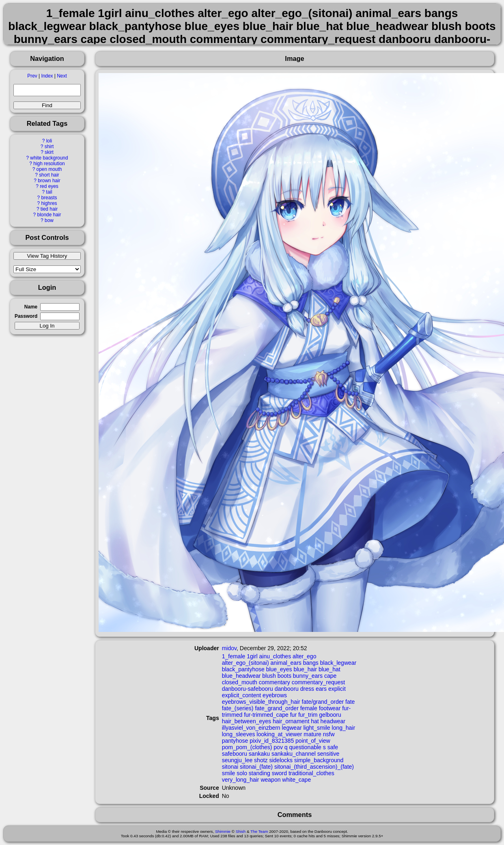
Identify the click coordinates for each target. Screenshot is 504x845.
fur (293, 715)
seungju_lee (237, 760)
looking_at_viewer (279, 734)
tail (49, 192)
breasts (49, 198)
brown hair (49, 181)
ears (321, 689)
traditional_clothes (311, 773)
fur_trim (308, 715)
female (309, 708)
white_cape (296, 780)
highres (49, 203)
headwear (333, 721)
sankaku (259, 754)
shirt (49, 147)
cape (330, 676)
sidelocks (281, 760)
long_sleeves (239, 734)
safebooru (235, 754)
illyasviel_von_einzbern (251, 728)
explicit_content (242, 695)
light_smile (317, 728)
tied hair (49, 209)
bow (49, 220)
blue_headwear (241, 676)
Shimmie (223, 831)
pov (278, 747)
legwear (292, 728)
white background (49, 158)
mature (312, 734)
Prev (32, 76)
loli (49, 141)
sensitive (328, 754)
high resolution (49, 164)
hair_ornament (291, 721)
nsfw (329, 734)
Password (26, 316)
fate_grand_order (277, 708)
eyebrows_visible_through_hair (261, 702)
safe (333, 747)
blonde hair (49, 215)
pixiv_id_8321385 (272, 741)
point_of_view (313, 741)
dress (307, 689)
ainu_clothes (275, 656)
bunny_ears (308, 676)
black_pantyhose (243, 669)
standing (260, 773)
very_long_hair (241, 780)
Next (62, 76)
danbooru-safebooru (248, 689)
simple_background (319, 760)
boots (284, 676)
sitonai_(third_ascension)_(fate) (314, 767)
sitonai (230, 767)
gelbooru (330, 715)
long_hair (344, 728)
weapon (270, 780)
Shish (241, 831)
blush (269, 676)
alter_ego (304, 656)
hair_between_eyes (247, 721)
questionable (305, 747)
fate (350, 702)
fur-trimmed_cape (266, 715)
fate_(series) (238, 708)
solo (242, 773)
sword (279, 773)
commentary (275, 682)
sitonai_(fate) (256, 767)
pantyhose (235, 741)
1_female (234, 656)
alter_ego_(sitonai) (246, 663)
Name (31, 307)
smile (229, 773)
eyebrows (275, 695)
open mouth (49, 169)
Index (47, 76)
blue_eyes (279, 669)
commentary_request (319, 682)
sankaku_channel (294, 754)
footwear (330, 708)
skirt (49, 152)
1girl (252, 656)
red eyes (49, 186)
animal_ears (286, 663)
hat (315, 721)
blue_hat (330, 669)
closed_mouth (240, 682)
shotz (261, 760)
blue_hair (305, 669)
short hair (49, 175)
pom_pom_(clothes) (247, 747)
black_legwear (338, 663)
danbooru (287, 689)
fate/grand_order (323, 702)
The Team (259, 831)
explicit (337, 689)
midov (229, 648)
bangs (311, 663)
